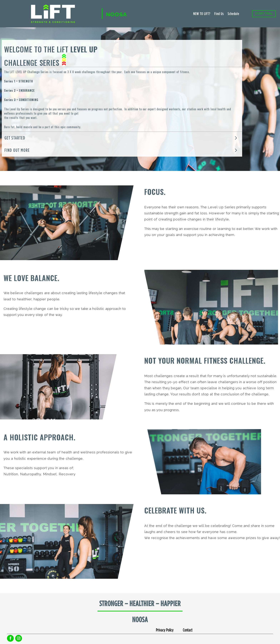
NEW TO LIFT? (202, 14)
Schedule (233, 14)
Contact (188, 630)
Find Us (219, 14)
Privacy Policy (165, 630)
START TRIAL (264, 14)
